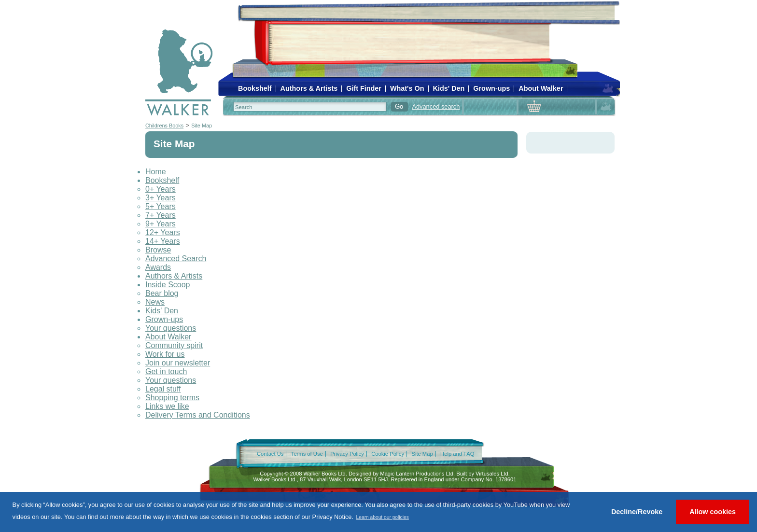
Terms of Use (307, 454)
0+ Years (161, 189)
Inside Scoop (168, 285)
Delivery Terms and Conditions (198, 415)
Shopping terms (172, 398)
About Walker (541, 88)
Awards (158, 267)
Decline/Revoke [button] (637, 512)
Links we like (167, 406)
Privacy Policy (347, 454)
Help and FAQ (457, 454)
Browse (158, 250)
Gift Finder (364, 88)
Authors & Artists (309, 88)
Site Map (202, 126)
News (155, 302)
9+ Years (161, 224)
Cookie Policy (388, 454)
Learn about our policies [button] (383, 517)
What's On (407, 88)
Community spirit (174, 345)
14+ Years (163, 241)
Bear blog (162, 293)
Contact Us (270, 454)
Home (156, 172)
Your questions (171, 328)
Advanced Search (176, 259)
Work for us (165, 354)
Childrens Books (164, 126)
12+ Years (163, 232)
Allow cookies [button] (713, 512)
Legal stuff (163, 389)
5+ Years (161, 206)
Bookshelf (255, 88)
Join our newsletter (178, 363)
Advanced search (436, 106)
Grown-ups (491, 88)
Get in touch (166, 371)
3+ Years (161, 198)
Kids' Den (449, 88)
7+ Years (161, 215)
